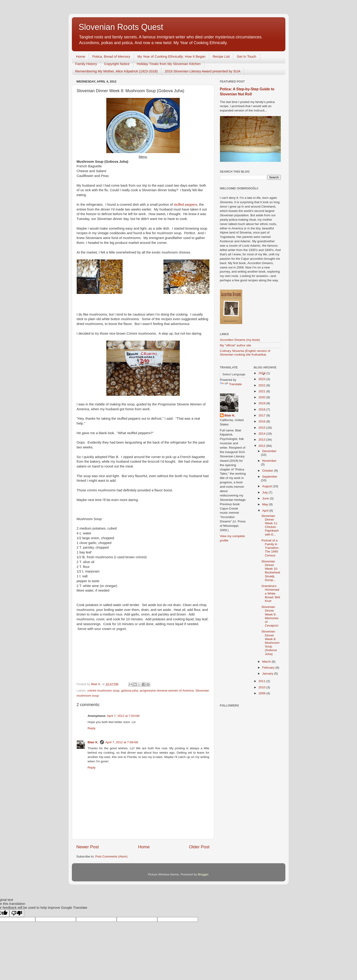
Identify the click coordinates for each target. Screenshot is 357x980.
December (269, 451)
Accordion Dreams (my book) (240, 340)
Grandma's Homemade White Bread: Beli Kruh (271, 593)
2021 (262, 391)
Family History (86, 64)
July (265, 492)
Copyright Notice (117, 64)
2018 (262, 409)
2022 (262, 385)
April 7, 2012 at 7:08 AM (122, 742)
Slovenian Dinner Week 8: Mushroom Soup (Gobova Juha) (271, 643)
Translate (231, 384)
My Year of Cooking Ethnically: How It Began (171, 56)
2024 (262, 373)
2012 (262, 446)
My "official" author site (236, 345)
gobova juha (130, 691)
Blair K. (93, 742)
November (269, 461)
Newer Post (88, 847)
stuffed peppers (186, 205)
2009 (262, 693)
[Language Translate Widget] (243, 374)
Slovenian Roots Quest (121, 27)
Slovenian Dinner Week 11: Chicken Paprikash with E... (270, 525)
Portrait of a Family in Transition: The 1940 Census (270, 548)
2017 (262, 415)
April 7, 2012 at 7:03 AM (123, 716)
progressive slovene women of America (167, 691)
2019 (262, 403)
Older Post (199, 847)
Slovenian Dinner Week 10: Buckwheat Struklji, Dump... (271, 571)
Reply (92, 728)
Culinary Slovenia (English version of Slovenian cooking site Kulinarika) (245, 353)
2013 (262, 440)
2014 (262, 434)
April (266, 511)
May (266, 504)
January (268, 674)
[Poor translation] (17, 913)
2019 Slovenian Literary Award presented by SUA (203, 71)
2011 (262, 681)
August (267, 486)
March (267, 662)
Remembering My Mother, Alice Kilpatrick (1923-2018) (117, 71)
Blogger (203, 874)
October (268, 471)
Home (81, 56)
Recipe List (221, 56)
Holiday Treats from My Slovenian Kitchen (169, 64)
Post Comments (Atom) (111, 856)
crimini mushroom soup (104, 691)
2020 (262, 397)
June (266, 498)
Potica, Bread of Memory (111, 56)
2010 (262, 687)
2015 (262, 428)
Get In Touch (246, 56)
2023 (262, 379)
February (269, 668)
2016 (262, 421)
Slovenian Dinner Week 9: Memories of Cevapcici (270, 616)
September (270, 477)
